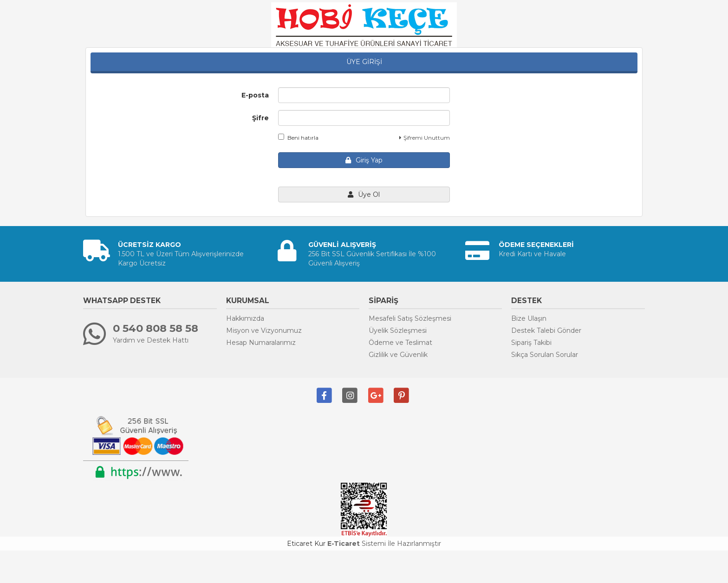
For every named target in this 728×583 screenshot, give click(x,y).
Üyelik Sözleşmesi (398, 330)
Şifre (260, 118)
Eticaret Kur (306, 544)
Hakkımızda (245, 318)
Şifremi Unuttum (425, 138)
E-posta (255, 95)
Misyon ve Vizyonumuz (264, 330)
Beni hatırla (298, 137)
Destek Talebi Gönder (546, 330)
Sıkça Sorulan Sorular (545, 355)
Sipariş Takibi (531, 343)
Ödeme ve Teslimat (400, 343)
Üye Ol (364, 194)
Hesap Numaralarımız (261, 343)
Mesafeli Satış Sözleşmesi (410, 318)
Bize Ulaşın (529, 318)
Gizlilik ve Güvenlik (398, 355)
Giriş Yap (364, 160)
